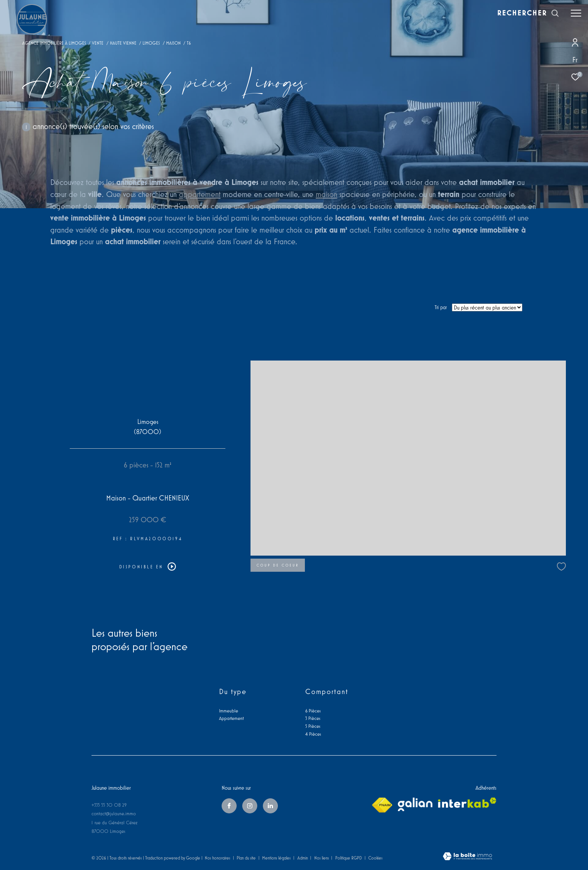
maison (326, 194)
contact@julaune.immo (114, 814)
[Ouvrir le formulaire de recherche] (528, 13)
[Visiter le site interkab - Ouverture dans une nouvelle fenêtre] (467, 803)
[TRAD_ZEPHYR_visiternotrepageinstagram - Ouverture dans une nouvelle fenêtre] (250, 806)
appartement (200, 194)
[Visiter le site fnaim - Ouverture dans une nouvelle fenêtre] (382, 805)
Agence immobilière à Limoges (54, 43)
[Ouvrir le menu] (576, 13)
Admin (303, 858)
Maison (173, 43)
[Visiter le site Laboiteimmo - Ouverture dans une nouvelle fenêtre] (467, 857)
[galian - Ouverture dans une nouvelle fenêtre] (415, 804)
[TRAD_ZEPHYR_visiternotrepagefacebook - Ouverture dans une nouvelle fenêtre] (229, 806)
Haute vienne (123, 43)
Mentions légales (277, 858)
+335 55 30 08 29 (109, 805)
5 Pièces (313, 726)
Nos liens (322, 858)
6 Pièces (313, 711)
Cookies (375, 858)
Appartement (231, 718)
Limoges (151, 43)
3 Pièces (313, 718)
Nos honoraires (217, 858)
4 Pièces (313, 734)
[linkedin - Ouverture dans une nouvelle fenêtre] (270, 806)
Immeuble (229, 711)
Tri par (441, 307)
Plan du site (247, 858)
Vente (98, 43)
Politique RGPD (349, 858)
